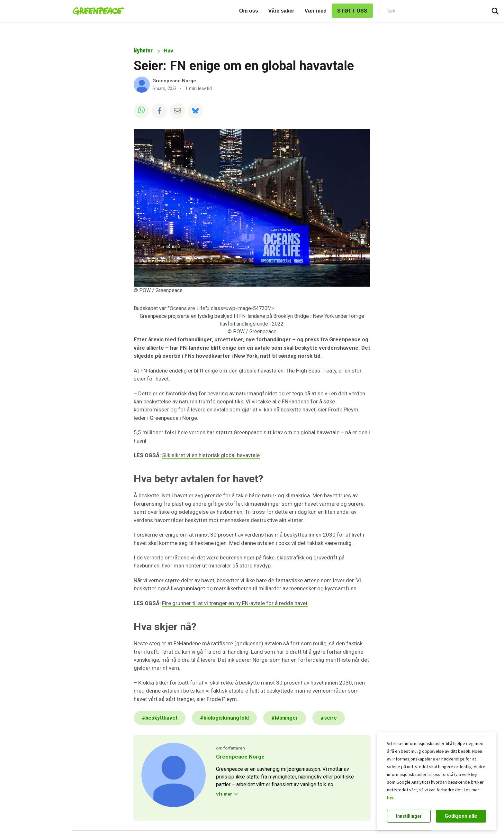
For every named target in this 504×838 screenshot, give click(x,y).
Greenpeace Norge (174, 81)
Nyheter (143, 50)
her (391, 798)
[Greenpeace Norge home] (96, 11)
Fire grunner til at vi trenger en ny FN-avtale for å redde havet (235, 603)
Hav (168, 51)
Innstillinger (409, 816)
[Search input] (428, 11)
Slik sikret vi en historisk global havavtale (211, 455)
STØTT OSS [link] (352, 11)
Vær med (316, 11)
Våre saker (281, 11)
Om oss (249, 11)
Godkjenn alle (461, 816)
